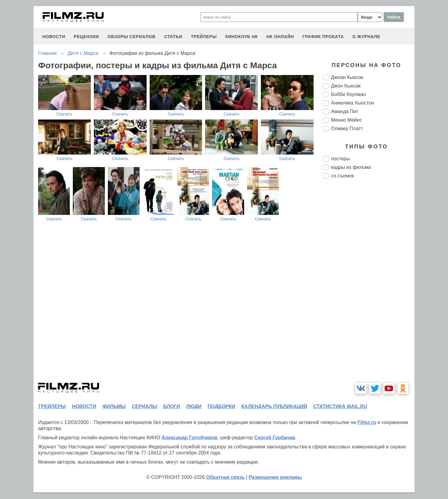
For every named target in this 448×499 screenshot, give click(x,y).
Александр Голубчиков (189, 438)
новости (54, 37)
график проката (323, 37)
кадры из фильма (351, 167)
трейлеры (204, 37)
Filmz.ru (366, 422)
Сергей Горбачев (275, 438)
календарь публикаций (274, 406)
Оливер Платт (347, 128)
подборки (221, 406)
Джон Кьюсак (346, 86)
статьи (173, 37)
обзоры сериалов (132, 37)
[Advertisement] (369, 285)
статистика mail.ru (340, 406)
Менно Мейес (347, 120)
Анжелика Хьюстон (352, 103)
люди (194, 406)
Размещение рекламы (275, 477)
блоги (171, 406)
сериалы (144, 406)
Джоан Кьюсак (347, 77)
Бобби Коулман (348, 94)
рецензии (86, 37)
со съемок (342, 176)
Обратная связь (225, 477)
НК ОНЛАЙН (280, 37)
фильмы (114, 406)
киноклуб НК (242, 37)
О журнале (366, 37)
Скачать (64, 114)
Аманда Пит (345, 111)
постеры (340, 159)
